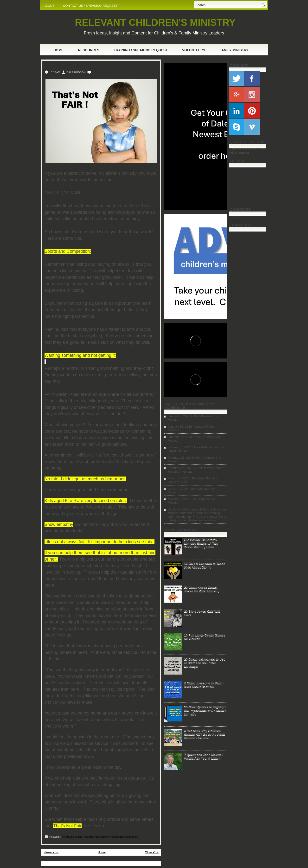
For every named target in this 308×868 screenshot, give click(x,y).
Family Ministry (234, 50)
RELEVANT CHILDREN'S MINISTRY (155, 22)
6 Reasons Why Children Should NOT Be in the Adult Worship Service (205, 734)
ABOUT (49, 6)
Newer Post (51, 852)
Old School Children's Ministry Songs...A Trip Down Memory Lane (201, 543)
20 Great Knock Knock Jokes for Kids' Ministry (202, 589)
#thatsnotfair (116, 837)
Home (58, 50)
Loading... (236, 217)
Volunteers (194, 50)
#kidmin (88, 837)
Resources (89, 50)
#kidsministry (101, 837)
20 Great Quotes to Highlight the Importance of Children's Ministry (205, 710)
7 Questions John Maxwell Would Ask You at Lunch (204, 756)
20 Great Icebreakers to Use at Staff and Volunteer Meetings (205, 663)
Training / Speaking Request (141, 50)
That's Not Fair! (64, 66)
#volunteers (131, 837)
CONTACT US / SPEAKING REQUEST (90, 6)
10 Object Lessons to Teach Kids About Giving (205, 565)
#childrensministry (72, 837)
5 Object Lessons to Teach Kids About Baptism (204, 685)
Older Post (152, 852)
